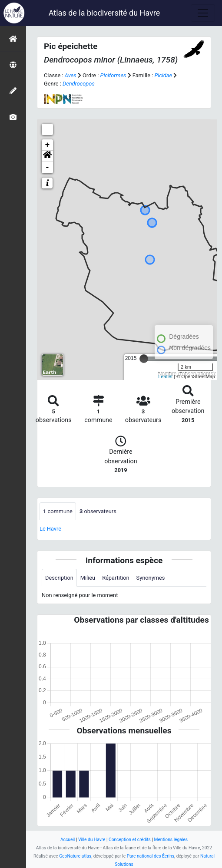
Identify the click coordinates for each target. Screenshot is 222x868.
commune (58, 511)
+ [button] (48, 145)
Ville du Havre (92, 840)
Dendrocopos (79, 84)
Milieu (88, 578)
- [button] (48, 168)
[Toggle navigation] (203, 13)
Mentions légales (171, 840)
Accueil (68, 840)
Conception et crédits (130, 840)
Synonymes (151, 578)
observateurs (98, 511)
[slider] (144, 359)
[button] (47, 156)
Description (59, 578)
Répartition (116, 578)
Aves (71, 75)
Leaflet (165, 376)
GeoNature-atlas (75, 856)
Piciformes (113, 75)
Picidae (163, 75)
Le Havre (50, 529)
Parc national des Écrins (151, 856)
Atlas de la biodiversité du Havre (104, 13)
